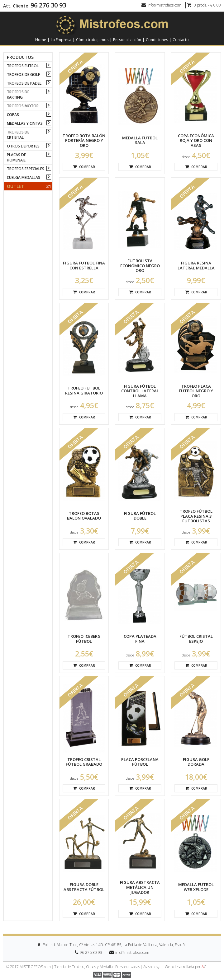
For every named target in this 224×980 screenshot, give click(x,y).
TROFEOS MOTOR (23, 106)
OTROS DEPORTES (23, 146)
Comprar (84, 167)
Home (41, 40)
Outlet (29, 186)
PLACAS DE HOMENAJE (16, 157)
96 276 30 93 (48, 5)
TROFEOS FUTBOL (23, 66)
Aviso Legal (152, 967)
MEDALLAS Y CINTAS (25, 123)
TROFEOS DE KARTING (18, 95)
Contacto (181, 40)
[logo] (112, 24)
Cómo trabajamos (92, 40)
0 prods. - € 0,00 (204, 5)
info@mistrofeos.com (161, 5)
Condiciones (157, 40)
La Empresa (61, 40)
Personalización (127, 40)
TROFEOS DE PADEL (24, 83)
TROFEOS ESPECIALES (26, 169)
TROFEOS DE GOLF (23, 75)
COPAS (13, 115)
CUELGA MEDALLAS (24, 177)
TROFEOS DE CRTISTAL (18, 135)
